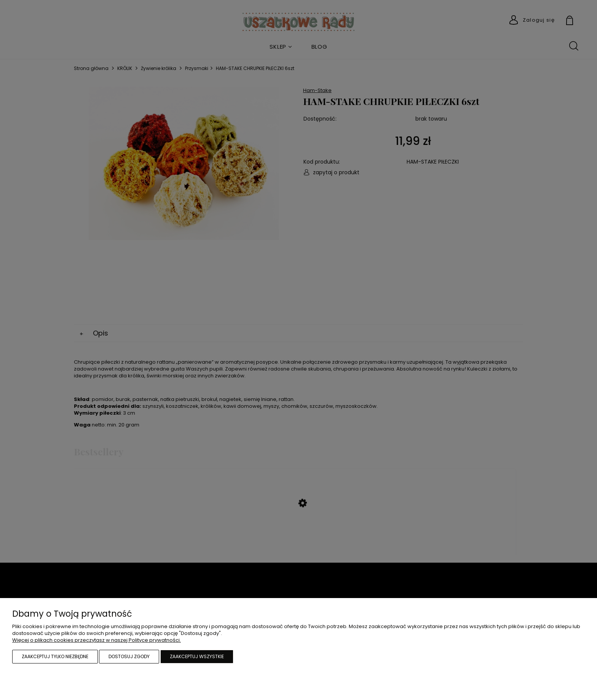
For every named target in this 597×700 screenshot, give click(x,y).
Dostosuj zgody (129, 656)
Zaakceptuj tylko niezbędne (55, 656)
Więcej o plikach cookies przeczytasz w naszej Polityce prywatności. (97, 640)
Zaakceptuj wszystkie (197, 656)
